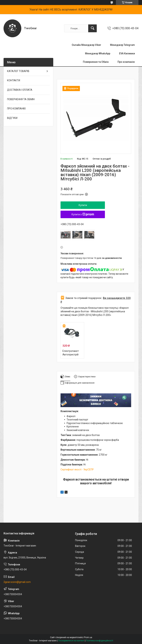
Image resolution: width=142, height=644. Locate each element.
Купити (83, 205)
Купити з (83, 214)
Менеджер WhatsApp (98, 53)
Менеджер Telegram (122, 45)
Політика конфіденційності (99, 641)
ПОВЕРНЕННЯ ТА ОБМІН (21, 99)
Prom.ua (88, 637)
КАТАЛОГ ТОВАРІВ (18, 71)
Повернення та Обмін (96, 62)
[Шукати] (92, 28)
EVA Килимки (127, 53)
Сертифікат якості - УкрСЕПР (77, 469)
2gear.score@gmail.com (17, 582)
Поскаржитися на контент (71, 641)
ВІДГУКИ (12, 118)
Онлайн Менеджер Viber (86, 45)
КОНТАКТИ (14, 80)
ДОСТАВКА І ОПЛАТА (20, 90)
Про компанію (126, 62)
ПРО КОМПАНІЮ (16, 109)
